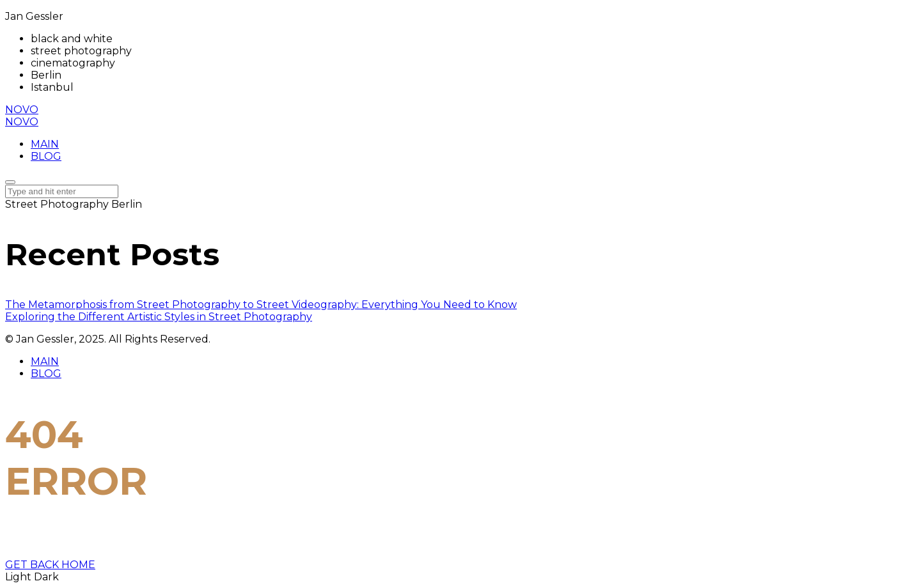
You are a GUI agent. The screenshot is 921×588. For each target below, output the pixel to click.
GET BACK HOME (50, 565)
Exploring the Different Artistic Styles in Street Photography (159, 317)
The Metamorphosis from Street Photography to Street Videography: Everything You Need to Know (261, 305)
